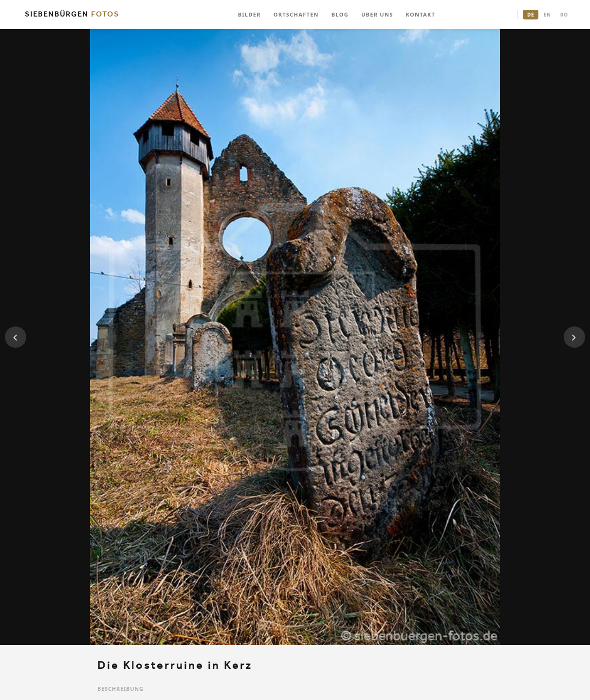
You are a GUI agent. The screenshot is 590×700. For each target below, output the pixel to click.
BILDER (249, 14)
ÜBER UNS (377, 14)
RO (564, 15)
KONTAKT (421, 14)
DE (531, 15)
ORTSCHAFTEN (296, 14)
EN (547, 15)
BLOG (340, 14)
